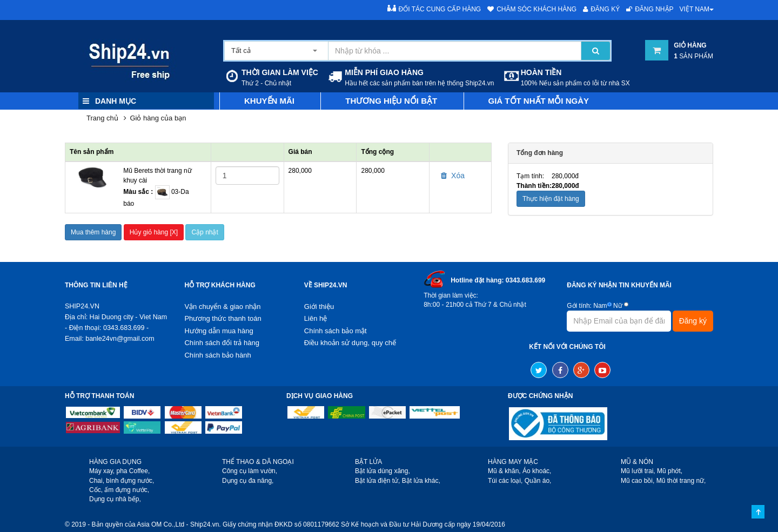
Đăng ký (601, 9)
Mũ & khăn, (504, 471)
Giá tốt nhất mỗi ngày (539, 101)
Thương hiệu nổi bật (391, 101)
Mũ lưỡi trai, (638, 471)
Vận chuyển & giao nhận (222, 307)
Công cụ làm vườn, (250, 471)
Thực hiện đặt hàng (551, 199)
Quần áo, (538, 481)
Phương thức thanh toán (223, 318)
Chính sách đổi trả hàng (222, 343)
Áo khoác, (537, 471)
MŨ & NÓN (637, 462)
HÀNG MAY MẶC (513, 462)
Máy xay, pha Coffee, (119, 471)
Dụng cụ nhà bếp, (115, 499)
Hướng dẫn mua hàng (219, 331)
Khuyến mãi (269, 101)
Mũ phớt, (670, 471)
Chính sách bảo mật (336, 331)
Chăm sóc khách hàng (532, 9)
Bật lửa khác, (421, 481)
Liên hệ (316, 318)
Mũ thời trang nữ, (681, 481)
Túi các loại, (505, 481)
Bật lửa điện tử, (377, 481)
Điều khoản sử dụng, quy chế (350, 343)
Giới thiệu (319, 307)
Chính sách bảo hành (217, 355)
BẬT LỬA (368, 462)
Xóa (453, 176)
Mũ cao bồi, (638, 481)
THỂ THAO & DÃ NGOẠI (258, 462)
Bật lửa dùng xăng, (383, 471)
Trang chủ (102, 118)
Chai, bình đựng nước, (122, 481)
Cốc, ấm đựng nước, (119, 490)
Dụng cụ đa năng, (248, 481)
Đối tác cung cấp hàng (434, 9)
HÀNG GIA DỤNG (115, 462)
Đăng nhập (650, 9)
